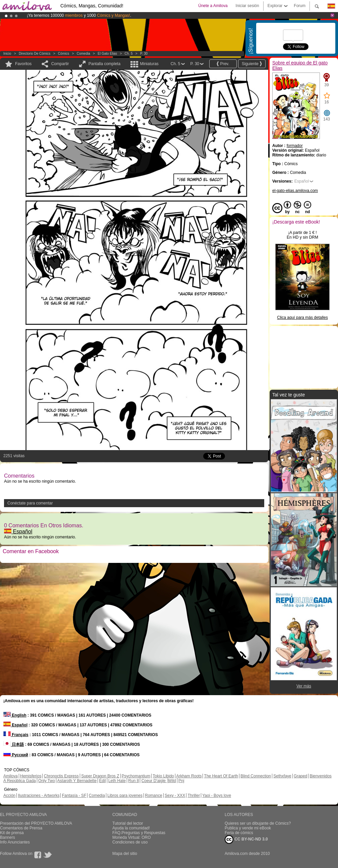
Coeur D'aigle (154, 781)
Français (16, 735)
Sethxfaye (282, 776)
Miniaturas (149, 64)
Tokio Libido (163, 776)
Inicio (7, 54)
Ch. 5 (129, 54)
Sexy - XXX (175, 795)
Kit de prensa (12, 833)
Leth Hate (117, 781)
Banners (8, 837)
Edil (103, 781)
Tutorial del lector (128, 823)
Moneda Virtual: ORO (132, 837)
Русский (16, 755)
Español (18, 532)
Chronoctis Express (61, 776)
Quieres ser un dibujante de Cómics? (258, 823)
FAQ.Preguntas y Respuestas (139, 833)
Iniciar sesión (247, 6)
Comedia (83, 54)
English (15, 715)
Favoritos (23, 64)
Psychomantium (136, 776)
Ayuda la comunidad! (131, 828)
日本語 (14, 744)
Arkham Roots (189, 776)
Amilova (11, 776)
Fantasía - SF (74, 795)
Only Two (47, 781)
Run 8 (133, 781)
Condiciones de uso (130, 842)
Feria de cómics (239, 833)
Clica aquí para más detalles (302, 318)
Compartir (60, 64)
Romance (153, 795)
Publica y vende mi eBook (248, 828)
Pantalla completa (104, 64)
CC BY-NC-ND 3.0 (246, 839)
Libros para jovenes (125, 795)
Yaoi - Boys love (217, 795)
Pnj (181, 781)
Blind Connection (256, 776)
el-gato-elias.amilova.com (295, 191)
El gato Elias (107, 54)
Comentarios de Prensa (21, 828)
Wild (172, 781)
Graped (300, 776)
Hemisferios (31, 776)
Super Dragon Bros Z (100, 776)
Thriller (194, 795)
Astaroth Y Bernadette (77, 781)
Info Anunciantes (15, 842)
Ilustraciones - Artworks (39, 795)
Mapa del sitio (125, 854)
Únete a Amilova (213, 6)
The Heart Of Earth (221, 776)
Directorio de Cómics (35, 54)
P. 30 (144, 54)
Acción (9, 795)
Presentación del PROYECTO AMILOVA (36, 823)
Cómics (64, 54)
